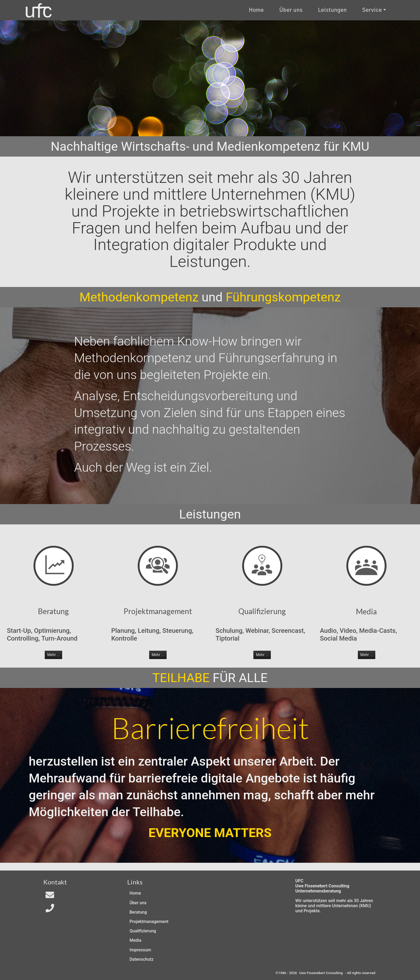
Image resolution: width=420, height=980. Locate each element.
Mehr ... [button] (53, 655)
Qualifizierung (143, 931)
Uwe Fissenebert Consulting (321, 973)
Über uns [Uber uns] (291, 10)
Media (135, 940)
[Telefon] (50, 910)
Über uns (138, 903)
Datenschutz (141, 959)
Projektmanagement (149, 922)
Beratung (138, 912)
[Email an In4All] (50, 897)
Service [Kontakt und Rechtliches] (372, 10)
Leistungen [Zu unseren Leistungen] (333, 10)
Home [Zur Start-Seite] (256, 10)
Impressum (140, 950)
